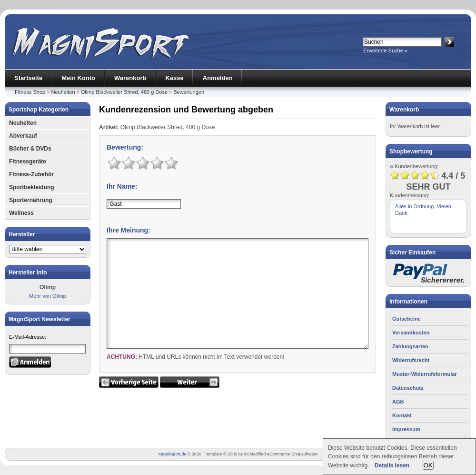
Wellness (21, 213)
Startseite (28, 78)
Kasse (174, 78)
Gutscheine (407, 319)
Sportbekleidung (32, 187)
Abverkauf (23, 136)
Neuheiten (63, 92)
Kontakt (402, 415)
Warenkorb (130, 78)
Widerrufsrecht (411, 360)
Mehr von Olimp (48, 296)
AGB (398, 402)
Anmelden (218, 78)
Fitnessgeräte (28, 162)
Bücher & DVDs (30, 149)
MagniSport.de (173, 454)
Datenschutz (408, 388)
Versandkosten (411, 333)
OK (428, 465)
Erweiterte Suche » (385, 51)
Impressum (406, 429)
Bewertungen (189, 92)
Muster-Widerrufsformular (425, 374)
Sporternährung (31, 200)
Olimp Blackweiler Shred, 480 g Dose (124, 92)
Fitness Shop (30, 92)
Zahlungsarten (410, 346)
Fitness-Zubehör (31, 174)
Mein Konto (78, 78)
